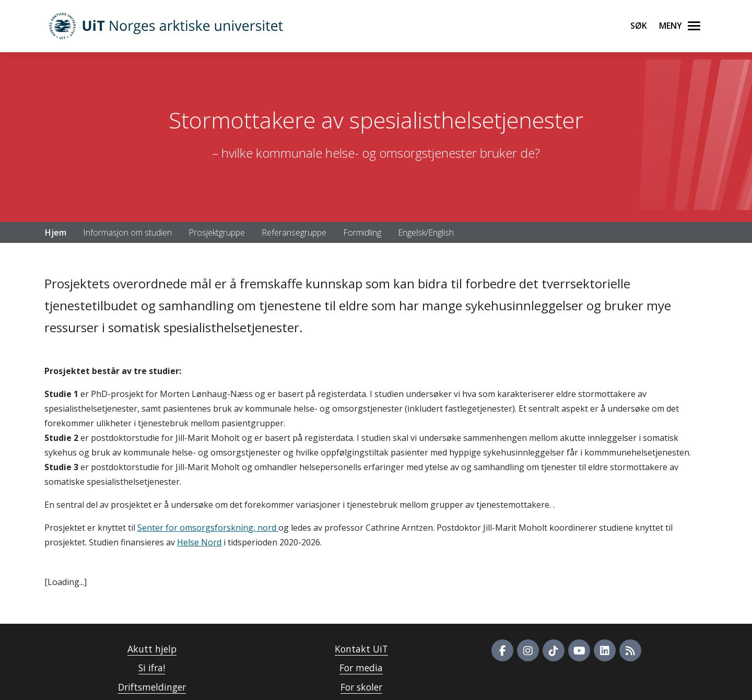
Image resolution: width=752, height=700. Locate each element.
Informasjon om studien (127, 232)
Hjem (56, 232)
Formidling (362, 232)
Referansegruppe (294, 232)
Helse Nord (199, 542)
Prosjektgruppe (217, 232)
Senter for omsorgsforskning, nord (208, 528)
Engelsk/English (426, 232)
